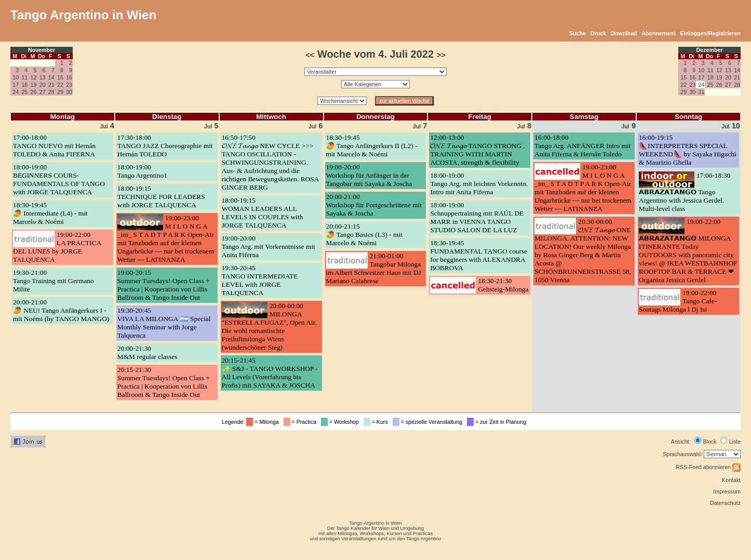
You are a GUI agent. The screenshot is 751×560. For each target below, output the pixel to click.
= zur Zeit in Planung (498, 422)
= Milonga (264, 422)
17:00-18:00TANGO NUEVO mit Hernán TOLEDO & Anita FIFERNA (54, 146)
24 (16, 92)
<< (310, 55)
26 (34, 92)
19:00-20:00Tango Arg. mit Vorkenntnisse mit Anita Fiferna (269, 246)
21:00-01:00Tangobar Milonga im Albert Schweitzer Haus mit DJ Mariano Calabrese (374, 268)
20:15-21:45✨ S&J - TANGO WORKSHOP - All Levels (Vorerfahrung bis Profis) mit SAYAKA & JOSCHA (270, 373)
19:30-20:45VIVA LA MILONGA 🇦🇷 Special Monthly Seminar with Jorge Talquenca (164, 323)
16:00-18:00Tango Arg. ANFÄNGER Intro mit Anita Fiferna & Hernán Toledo (582, 146)
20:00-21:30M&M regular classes (147, 352)
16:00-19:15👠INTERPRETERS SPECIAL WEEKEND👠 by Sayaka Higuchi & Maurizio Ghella (688, 150)
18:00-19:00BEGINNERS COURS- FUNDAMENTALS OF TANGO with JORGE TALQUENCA (59, 179)
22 (60, 85)
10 (16, 77)
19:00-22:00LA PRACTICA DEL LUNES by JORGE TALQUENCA (57, 247)
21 (51, 85)
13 (43, 77)
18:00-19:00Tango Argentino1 (142, 171)
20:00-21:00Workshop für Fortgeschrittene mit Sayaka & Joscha (374, 205)
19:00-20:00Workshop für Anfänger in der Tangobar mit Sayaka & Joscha (369, 175)
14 (51, 77)
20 (43, 85)
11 (24, 77)
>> (441, 55)
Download (624, 33)
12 (34, 77)
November (42, 50)
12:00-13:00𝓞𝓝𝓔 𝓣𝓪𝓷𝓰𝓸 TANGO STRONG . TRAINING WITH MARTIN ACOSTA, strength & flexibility (477, 150)
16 (69, 77)
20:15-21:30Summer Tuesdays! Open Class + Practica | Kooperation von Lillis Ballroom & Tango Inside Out (164, 382)
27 (43, 92)
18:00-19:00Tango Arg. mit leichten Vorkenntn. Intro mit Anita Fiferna (479, 184)
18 (24, 85)
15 (60, 77)
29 (60, 92)
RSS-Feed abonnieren (708, 467)
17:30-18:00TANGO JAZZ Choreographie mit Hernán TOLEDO (165, 146)
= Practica (301, 422)
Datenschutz (725, 503)
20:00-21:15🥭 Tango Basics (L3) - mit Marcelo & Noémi (364, 235)
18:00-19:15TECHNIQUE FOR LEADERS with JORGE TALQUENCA (161, 197)
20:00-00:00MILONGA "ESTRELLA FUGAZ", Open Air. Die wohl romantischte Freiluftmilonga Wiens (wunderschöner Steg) (269, 326)
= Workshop (341, 422)
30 (69, 92)
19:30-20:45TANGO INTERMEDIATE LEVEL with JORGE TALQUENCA (260, 280)
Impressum (727, 491)
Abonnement (658, 33)
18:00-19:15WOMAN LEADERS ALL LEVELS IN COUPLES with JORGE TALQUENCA (263, 213)
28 (51, 92)
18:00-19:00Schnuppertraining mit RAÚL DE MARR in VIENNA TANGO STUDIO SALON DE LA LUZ (477, 217)
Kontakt (731, 480)
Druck (598, 33)
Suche (578, 33)
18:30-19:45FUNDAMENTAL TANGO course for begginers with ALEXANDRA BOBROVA (479, 255)
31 (702, 92)
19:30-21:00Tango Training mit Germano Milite (53, 281)
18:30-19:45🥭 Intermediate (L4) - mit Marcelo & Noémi (50, 213)
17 (16, 85)
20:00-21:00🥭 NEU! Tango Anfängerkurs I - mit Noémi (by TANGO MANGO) (61, 310)
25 (24, 92)
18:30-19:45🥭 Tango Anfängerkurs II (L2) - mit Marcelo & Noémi (372, 146)
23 (69, 85)
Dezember (710, 50)
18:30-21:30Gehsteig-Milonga (503, 285)
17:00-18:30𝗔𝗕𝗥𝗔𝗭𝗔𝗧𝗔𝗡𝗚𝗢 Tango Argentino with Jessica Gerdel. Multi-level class (685, 192)
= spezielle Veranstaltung (429, 422)
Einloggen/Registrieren (710, 33)
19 (34, 85)
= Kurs (377, 422)
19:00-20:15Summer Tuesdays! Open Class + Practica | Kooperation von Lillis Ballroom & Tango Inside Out (164, 285)
